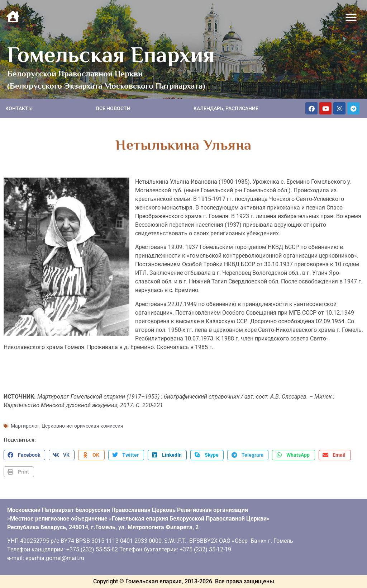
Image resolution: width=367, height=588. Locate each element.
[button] (351, 18)
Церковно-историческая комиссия (82, 426)
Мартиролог (25, 426)
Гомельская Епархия (111, 55)
